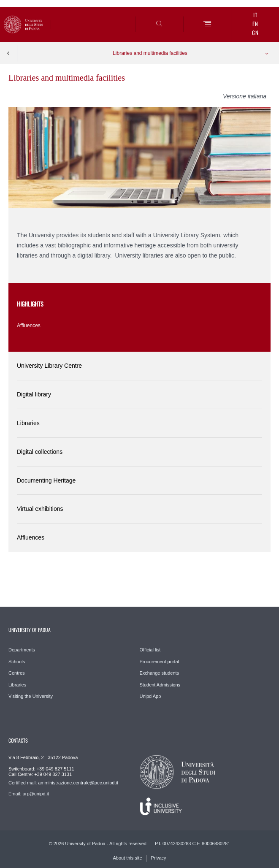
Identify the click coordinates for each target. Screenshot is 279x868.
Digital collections (40, 452)
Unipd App (150, 696)
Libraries (28, 423)
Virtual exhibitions (40, 509)
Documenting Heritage (46, 480)
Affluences (29, 325)
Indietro (8, 53)
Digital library (34, 394)
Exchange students (160, 673)
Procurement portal (160, 662)
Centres (17, 673)
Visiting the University (31, 696)
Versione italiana (245, 96)
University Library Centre (49, 366)
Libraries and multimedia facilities (150, 53)
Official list (150, 650)
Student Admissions (160, 685)
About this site (127, 858)
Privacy (159, 858)
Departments (22, 650)
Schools (17, 662)
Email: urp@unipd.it (29, 794)
